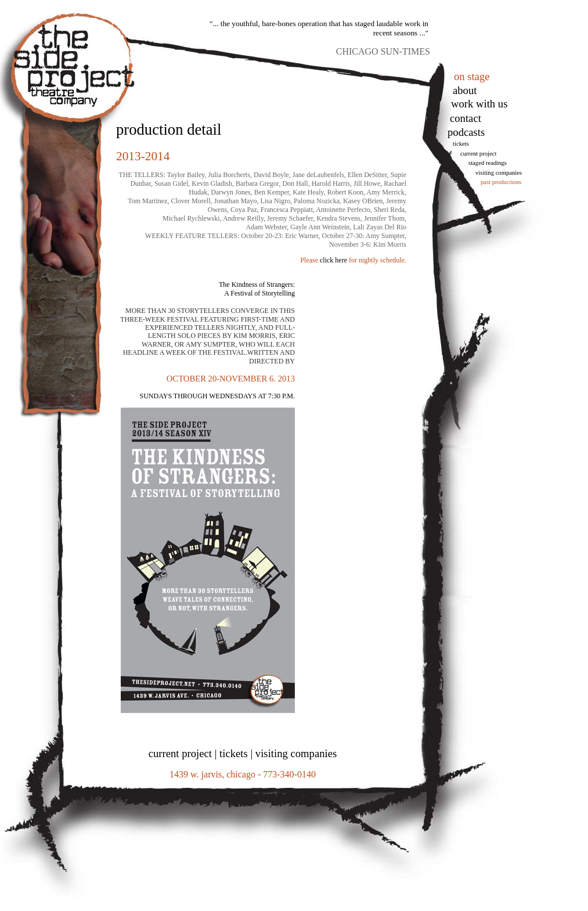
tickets (461, 144)
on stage (472, 76)
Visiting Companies (499, 173)
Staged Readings (488, 163)
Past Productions (501, 182)
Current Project (478, 154)
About (465, 90)
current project (180, 753)
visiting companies (296, 753)
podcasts (466, 132)
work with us (479, 104)
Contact (466, 118)
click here (333, 260)
